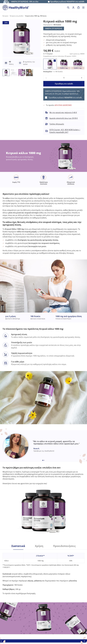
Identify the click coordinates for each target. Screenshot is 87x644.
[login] (73, 8)
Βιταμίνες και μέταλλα (17, 16)
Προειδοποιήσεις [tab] (64, 546)
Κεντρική (5, 16)
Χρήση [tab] (39, 546)
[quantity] (64, 78)
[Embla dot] (43, 460)
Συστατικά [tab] (18, 546)
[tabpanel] (43, 572)
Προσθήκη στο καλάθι (64, 84)
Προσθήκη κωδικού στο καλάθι (67, 2)
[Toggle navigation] (83, 8)
